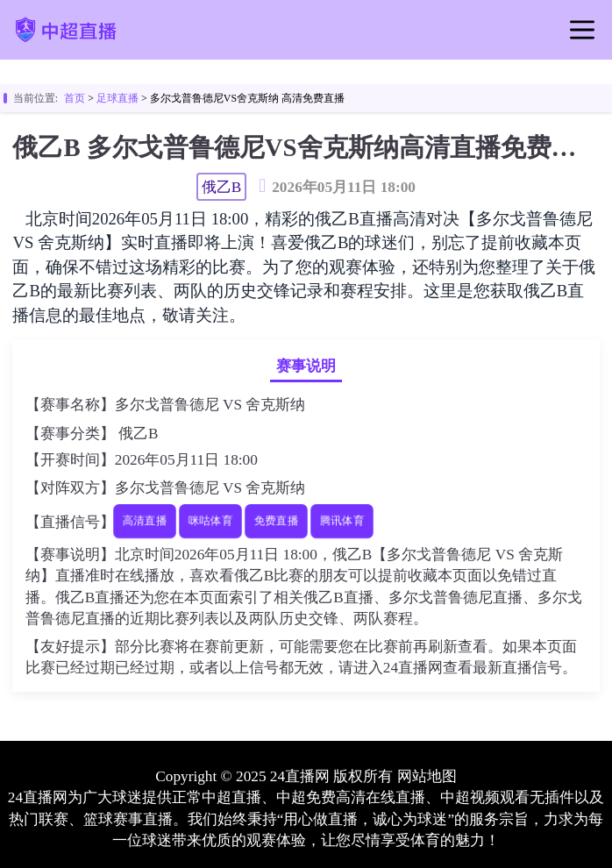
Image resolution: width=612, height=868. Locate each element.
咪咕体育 (210, 521)
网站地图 (427, 776)
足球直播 (117, 98)
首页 (75, 98)
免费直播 (276, 521)
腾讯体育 (342, 521)
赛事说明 (306, 366)
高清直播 (144, 521)
